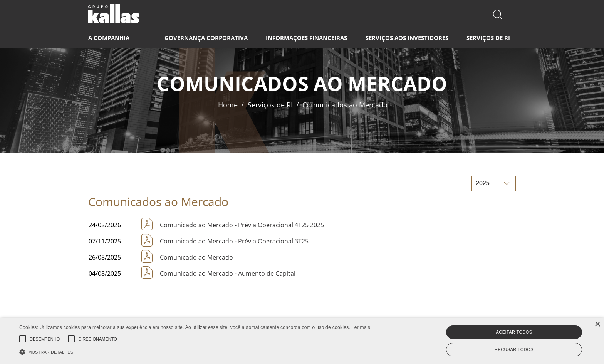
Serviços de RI (270, 105)
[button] (195, 351)
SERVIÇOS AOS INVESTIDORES (407, 38)
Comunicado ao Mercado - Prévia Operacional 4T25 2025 (242, 225)
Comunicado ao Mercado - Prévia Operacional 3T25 (234, 241)
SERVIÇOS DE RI (488, 38)
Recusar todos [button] (514, 349)
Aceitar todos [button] (514, 332)
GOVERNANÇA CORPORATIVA (206, 38)
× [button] (597, 325)
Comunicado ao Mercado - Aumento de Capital (228, 273)
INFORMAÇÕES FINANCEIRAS (306, 38)
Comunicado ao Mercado (196, 257)
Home (228, 105)
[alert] (302, 341)
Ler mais (361, 327)
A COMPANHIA (109, 38)
